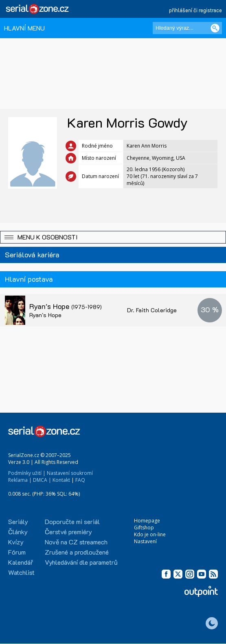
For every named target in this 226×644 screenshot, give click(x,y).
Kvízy (16, 542)
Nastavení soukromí (70, 473)
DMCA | (42, 480)
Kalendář (21, 562)
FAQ (80, 480)
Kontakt (61, 480)
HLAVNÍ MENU (24, 28)
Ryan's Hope (66, 306)
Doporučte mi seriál (72, 521)
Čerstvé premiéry (68, 532)
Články (18, 532)
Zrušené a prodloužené (77, 552)
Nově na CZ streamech (76, 542)
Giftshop (144, 528)
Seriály (18, 521)
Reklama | (20, 480)
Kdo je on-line (150, 534)
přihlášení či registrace (195, 10)
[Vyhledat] (215, 28)
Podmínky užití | (27, 473)
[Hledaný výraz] (187, 28)
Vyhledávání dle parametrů (81, 562)
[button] (113, 237)
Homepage (147, 521)
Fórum (17, 552)
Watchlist (21, 572)
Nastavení (145, 541)
